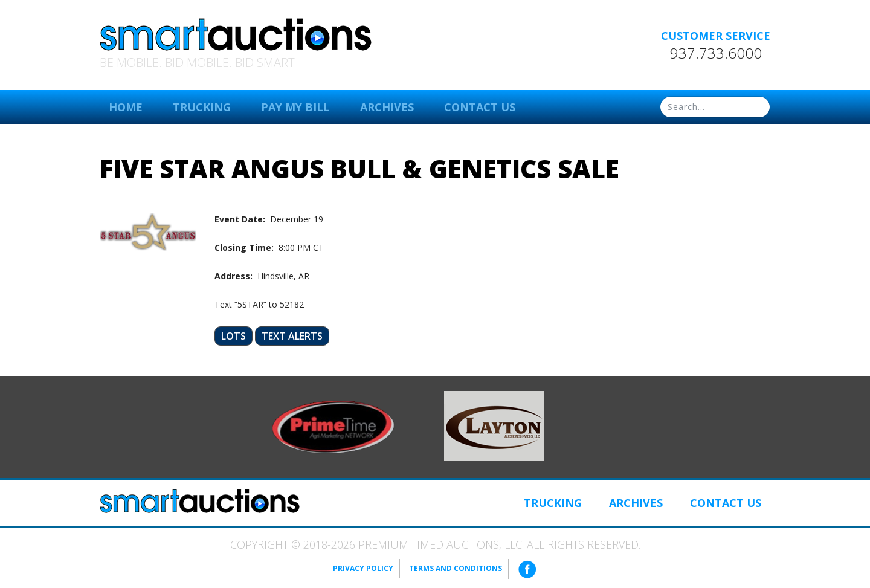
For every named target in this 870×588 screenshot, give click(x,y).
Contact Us (480, 107)
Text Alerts (292, 336)
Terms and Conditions (456, 568)
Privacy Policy (363, 568)
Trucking (202, 107)
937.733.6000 (716, 53)
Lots (234, 336)
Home (126, 107)
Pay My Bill (295, 107)
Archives (387, 107)
